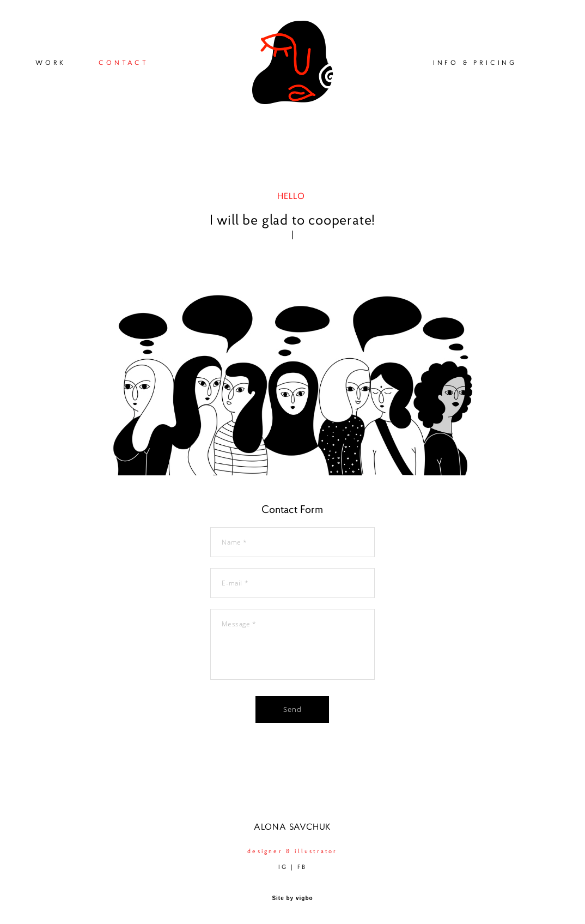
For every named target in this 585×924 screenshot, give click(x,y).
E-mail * (235, 583)
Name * (234, 542)
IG (283, 867)
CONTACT (124, 62)
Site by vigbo (292, 898)
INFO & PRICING (475, 62)
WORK (51, 62)
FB (302, 867)
